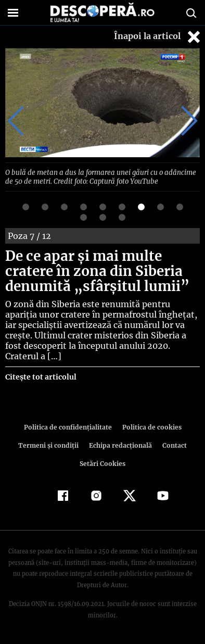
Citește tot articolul (40, 376)
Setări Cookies (102, 463)
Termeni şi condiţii (49, 444)
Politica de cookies (150, 426)
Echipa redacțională (120, 444)
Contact (173, 444)
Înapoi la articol (158, 37)
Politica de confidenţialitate (69, 426)
